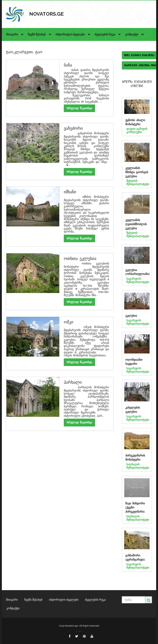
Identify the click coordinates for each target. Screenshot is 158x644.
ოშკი (69, 322)
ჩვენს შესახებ (33, 600)
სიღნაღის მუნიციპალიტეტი (138, 466)
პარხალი (73, 382)
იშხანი (70, 192)
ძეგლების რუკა (95, 600)
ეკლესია (131, 316)
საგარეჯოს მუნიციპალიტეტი (138, 280)
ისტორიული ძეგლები (64, 600)
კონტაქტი (13, 608)
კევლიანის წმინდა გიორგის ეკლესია (137, 172)
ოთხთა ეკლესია (80, 259)
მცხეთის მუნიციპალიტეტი (138, 182)
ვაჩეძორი (73, 128)
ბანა (68, 65)
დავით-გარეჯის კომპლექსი (137, 130)
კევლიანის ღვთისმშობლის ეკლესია (136, 224)
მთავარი (12, 600)
